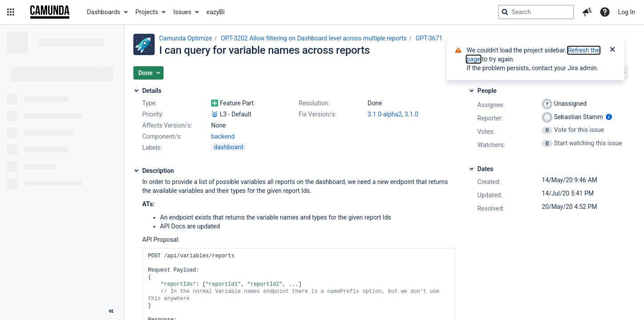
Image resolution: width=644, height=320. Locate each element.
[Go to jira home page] (50, 12)
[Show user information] (609, 117)
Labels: (152, 148)
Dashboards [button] (104, 12)
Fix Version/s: (318, 114)
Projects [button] (147, 12)
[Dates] (472, 169)
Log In (627, 12)
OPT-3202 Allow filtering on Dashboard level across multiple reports (314, 38)
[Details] (136, 91)
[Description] (136, 171)
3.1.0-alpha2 (385, 114)
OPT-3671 (429, 38)
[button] (11, 12)
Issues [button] (182, 12)
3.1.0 (411, 114)
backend (223, 136)
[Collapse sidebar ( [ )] (111, 311)
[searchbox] (536, 12)
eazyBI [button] (216, 12)
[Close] (612, 50)
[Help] (605, 12)
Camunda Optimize (186, 38)
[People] (472, 91)
